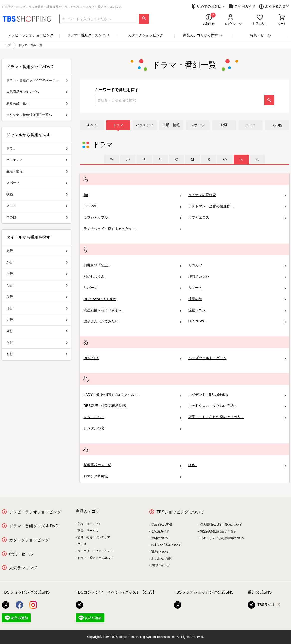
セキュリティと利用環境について (223, 538)
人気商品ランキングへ (37, 92)
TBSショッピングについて (180, 512)
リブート (237, 288)
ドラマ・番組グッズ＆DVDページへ (37, 80)
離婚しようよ (132, 277)
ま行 (37, 320)
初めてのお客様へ (208, 7)
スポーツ (198, 125)
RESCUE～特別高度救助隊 (132, 406)
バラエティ (145, 125)
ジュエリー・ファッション (95, 551)
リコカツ (237, 265)
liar (132, 195)
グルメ (82, 544)
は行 (37, 308)
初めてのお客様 (162, 525)
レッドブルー (132, 417)
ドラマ (118, 125)
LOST (237, 465)
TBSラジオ (261, 605)
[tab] (112, 159)
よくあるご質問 (274, 7)
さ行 (37, 274)
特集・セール (260, 35)
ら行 (37, 343)
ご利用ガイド (242, 7)
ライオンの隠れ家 (237, 195)
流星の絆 (237, 299)
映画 (224, 125)
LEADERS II (237, 321)
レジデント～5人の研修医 (237, 395)
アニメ (251, 125)
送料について (160, 538)
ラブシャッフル (132, 217)
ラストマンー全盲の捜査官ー (237, 206)
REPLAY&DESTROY (132, 299)
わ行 (37, 354)
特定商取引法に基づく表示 (218, 531)
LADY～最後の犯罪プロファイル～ (132, 395)
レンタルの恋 (132, 428)
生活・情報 (171, 125)
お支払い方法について (166, 545)
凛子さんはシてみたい (132, 321)
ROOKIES (132, 358)
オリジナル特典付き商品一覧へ (37, 115)
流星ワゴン (237, 310)
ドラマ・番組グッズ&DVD (95, 558)
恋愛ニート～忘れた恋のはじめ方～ (237, 417)
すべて (92, 125)
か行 (37, 262)
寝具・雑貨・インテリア (94, 537)
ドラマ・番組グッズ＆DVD (88, 35)
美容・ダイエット (89, 524)
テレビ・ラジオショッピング (31, 35)
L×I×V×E (132, 206)
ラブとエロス (237, 217)
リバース (132, 288)
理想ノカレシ (237, 277)
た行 (37, 285)
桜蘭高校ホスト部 (132, 465)
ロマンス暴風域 (132, 476)
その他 (277, 125)
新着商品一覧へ (37, 103)
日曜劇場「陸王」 (132, 265)
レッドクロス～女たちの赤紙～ (237, 406)
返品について (160, 552)
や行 (37, 331)
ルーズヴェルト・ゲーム (237, 358)
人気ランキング (23, 568)
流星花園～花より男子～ (132, 310)
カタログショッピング (146, 35)
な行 (37, 297)
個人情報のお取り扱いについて (221, 525)
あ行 (37, 251)
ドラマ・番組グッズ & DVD (34, 526)
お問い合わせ (160, 565)
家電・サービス (88, 531)
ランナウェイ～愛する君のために (132, 229)
